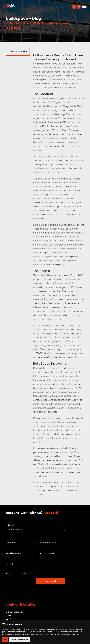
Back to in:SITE (18, 51)
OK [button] (5, 639)
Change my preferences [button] (19, 639)
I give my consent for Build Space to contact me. (24, 574)
